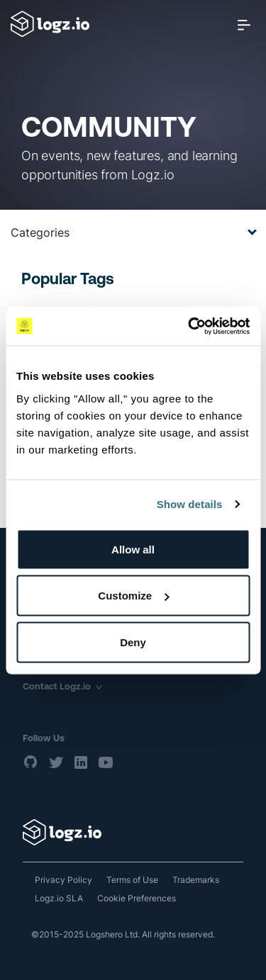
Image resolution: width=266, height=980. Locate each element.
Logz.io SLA (59, 898)
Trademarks (196, 880)
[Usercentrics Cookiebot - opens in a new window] (189, 326)
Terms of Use (132, 880)
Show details (190, 504)
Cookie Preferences (137, 898)
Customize (133, 596)
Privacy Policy (63, 880)
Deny (133, 642)
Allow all (133, 549)
